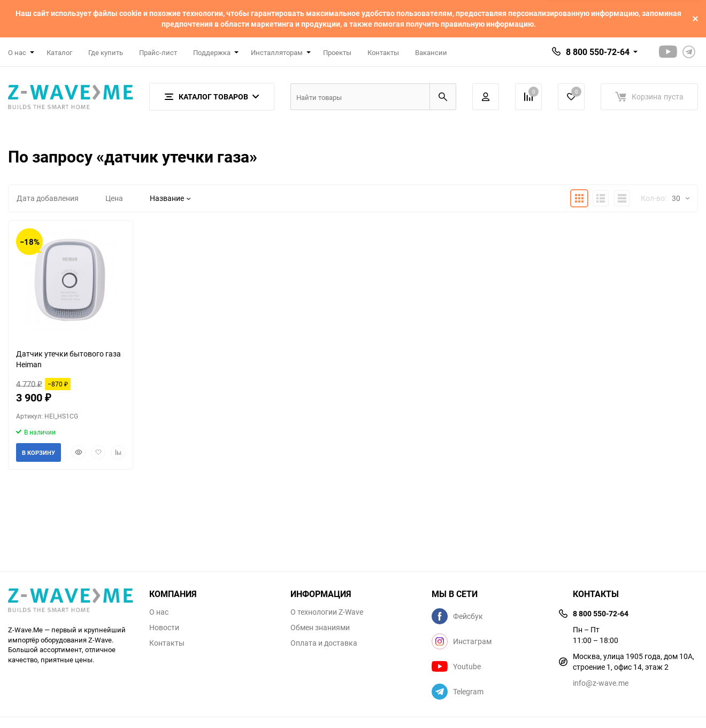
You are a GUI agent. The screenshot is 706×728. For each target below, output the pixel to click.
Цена (114, 198)
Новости (164, 628)
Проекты (337, 52)
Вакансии (431, 52)
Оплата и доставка (324, 643)
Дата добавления (48, 198)
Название (170, 198)
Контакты (383, 52)
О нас (159, 612)
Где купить (106, 52)
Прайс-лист (158, 52)
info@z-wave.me (601, 683)
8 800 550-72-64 (598, 52)
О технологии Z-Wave (327, 612)
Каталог (59, 52)
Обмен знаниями (320, 628)
